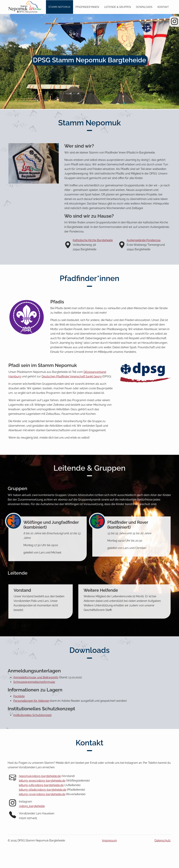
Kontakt (163, 7)
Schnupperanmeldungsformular (34, 682)
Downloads (144, 7)
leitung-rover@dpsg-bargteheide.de (42, 794)
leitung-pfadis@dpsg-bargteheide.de (43, 790)
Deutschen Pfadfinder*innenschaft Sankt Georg (72, 376)
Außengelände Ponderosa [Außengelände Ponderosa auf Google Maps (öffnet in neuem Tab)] (144, 240)
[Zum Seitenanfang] (24, 7)
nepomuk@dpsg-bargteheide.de (40, 776)
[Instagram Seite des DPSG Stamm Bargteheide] (174, 23)
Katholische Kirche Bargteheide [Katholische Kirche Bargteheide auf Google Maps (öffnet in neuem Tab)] (93, 240)
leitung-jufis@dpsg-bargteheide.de (41, 785)
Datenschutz (163, 840)
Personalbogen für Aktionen (31, 701)
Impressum (110, 840)
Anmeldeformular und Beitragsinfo (36, 677)
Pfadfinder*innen (87, 7)
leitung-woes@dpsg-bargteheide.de (42, 781)
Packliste (19, 696)
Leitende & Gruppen (118, 7)
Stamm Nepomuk (59, 7)
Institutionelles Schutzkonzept (32, 715)
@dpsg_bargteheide (32, 806)
